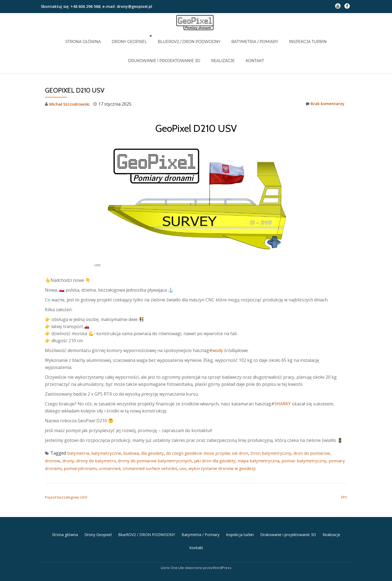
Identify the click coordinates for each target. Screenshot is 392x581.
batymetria (78, 430)
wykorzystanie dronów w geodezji (245, 445)
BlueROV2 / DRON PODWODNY (191, 36)
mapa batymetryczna (264, 438)
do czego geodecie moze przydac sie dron (211, 430)
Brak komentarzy (324, 81)
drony (69, 438)
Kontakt (248, 44)
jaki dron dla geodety (219, 438)
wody (208, 328)
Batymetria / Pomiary (250, 36)
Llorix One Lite (173, 543)
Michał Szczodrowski (71, 81)
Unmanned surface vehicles (171, 445)
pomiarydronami (99, 445)
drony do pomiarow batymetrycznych (157, 438)
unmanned (129, 445)
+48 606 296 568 (85, 6)
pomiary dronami (62, 445)
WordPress (222, 543)
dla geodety (154, 430)
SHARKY (273, 381)
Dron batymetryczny (276, 430)
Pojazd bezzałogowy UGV (66, 474)
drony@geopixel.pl (134, 6)
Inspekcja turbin (297, 36)
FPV (344, 474)
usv (204, 445)
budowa (132, 430)
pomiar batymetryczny (310, 438)
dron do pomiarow (318, 430)
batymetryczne (107, 430)
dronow (53, 438)
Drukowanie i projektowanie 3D (171, 44)
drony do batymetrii (97, 438)
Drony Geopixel (134, 36)
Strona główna (94, 36)
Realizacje (223, 44)
